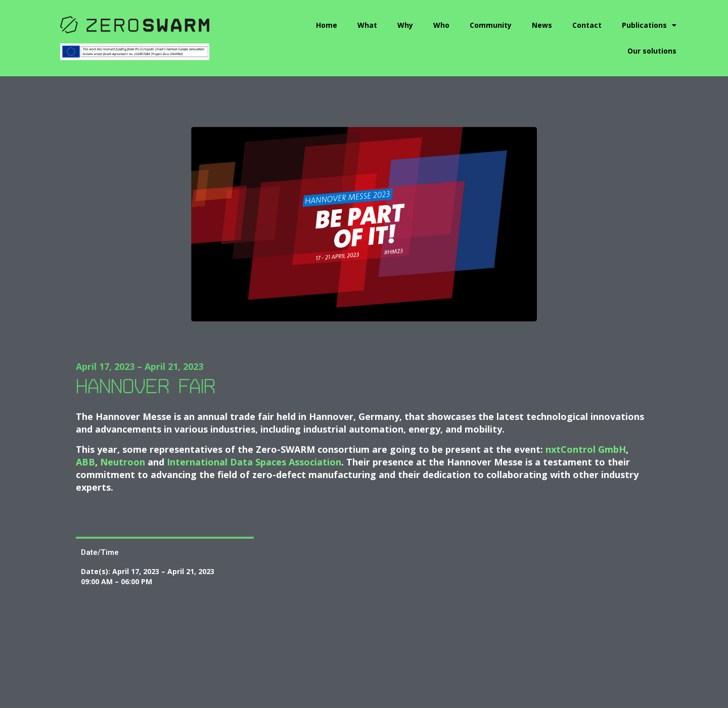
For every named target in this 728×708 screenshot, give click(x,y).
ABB (85, 462)
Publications (649, 25)
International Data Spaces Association (254, 462)
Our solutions (652, 51)
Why (405, 25)
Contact (587, 25)
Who (441, 25)
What (367, 25)
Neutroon (124, 462)
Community (491, 25)
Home (327, 25)
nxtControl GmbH (586, 449)
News (542, 25)
